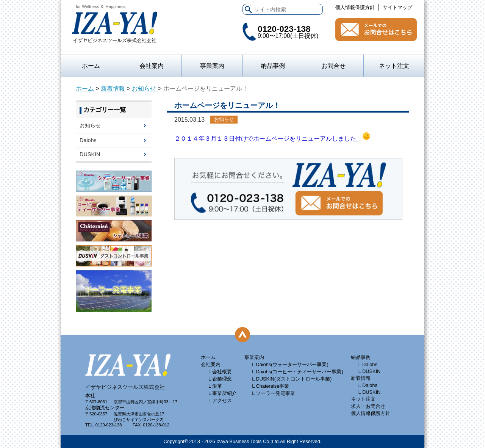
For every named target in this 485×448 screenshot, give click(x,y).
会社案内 (152, 66)
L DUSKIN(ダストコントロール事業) (292, 379)
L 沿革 (215, 386)
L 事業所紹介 (223, 393)
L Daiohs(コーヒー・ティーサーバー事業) (298, 372)
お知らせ (144, 89)
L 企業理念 (220, 379)
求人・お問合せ (368, 406)
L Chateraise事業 (271, 386)
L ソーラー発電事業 (274, 393)
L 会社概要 (220, 372)
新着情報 (113, 89)
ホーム (91, 66)
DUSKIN (90, 154)
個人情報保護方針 (355, 7)
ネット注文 (394, 66)
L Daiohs (368, 364)
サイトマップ (397, 7)
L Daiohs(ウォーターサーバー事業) (290, 364)
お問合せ (376, 30)
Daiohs (88, 140)
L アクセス (220, 400)
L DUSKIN (370, 371)
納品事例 (273, 66)
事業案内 (254, 357)
